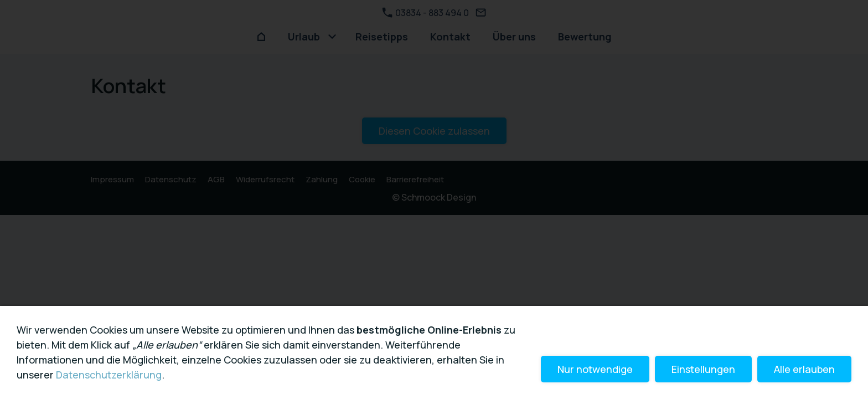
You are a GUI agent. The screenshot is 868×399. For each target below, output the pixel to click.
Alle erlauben (804, 369)
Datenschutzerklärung (109, 375)
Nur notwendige (595, 369)
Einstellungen (703, 369)
